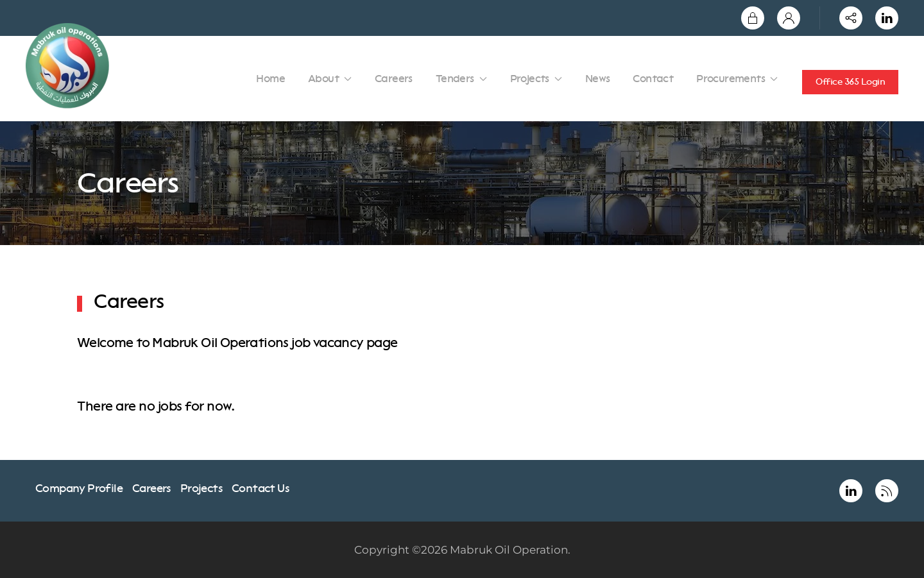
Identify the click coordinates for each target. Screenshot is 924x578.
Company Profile (79, 488)
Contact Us (260, 488)
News (598, 79)
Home (270, 79)
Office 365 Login (850, 82)
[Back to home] (70, 66)
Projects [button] (536, 79)
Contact (653, 79)
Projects (201, 488)
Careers (394, 79)
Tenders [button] (461, 79)
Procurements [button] (737, 79)
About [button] (330, 79)
